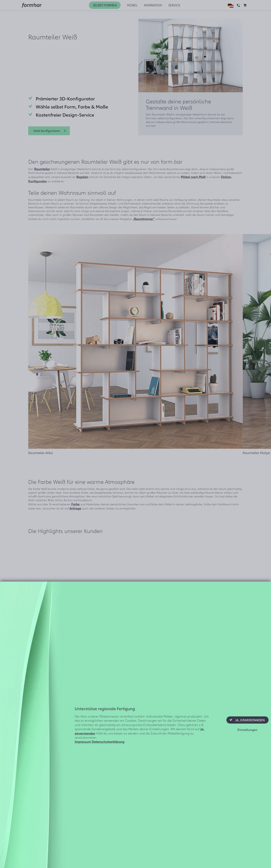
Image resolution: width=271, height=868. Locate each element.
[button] (247, 720)
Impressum (83, 741)
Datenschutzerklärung (108, 741)
